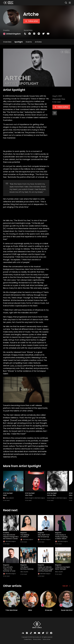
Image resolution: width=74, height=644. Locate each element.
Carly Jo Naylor (16, 366)
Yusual (35, 337)
